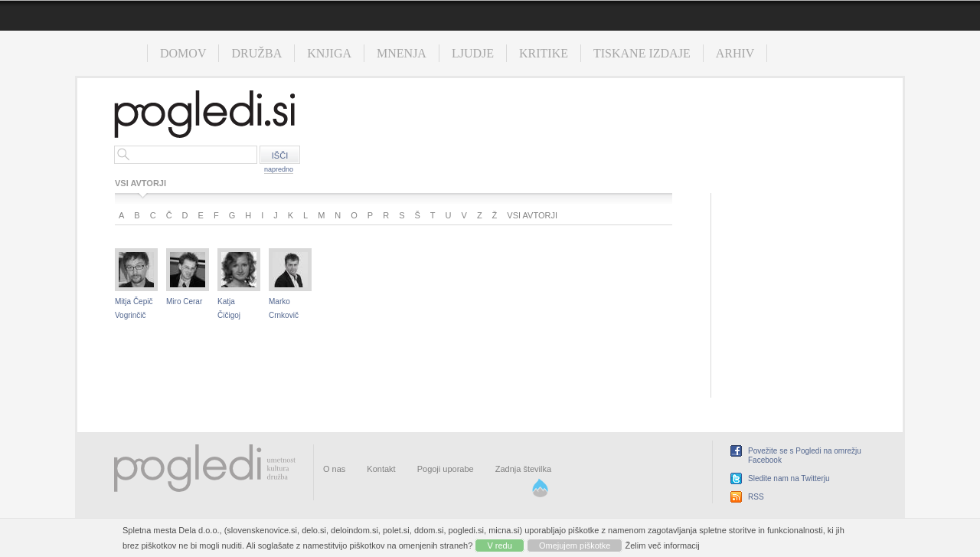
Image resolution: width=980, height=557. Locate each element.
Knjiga (329, 53)
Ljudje (473, 53)
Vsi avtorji (532, 215)
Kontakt (381, 469)
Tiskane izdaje (642, 53)
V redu (499, 546)
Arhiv (735, 53)
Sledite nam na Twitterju (789, 478)
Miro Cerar (184, 301)
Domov (183, 53)
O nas (334, 469)
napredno (279, 169)
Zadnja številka (523, 469)
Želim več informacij (663, 546)
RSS (756, 497)
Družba (256, 53)
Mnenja (402, 53)
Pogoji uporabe (446, 469)
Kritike (544, 53)
